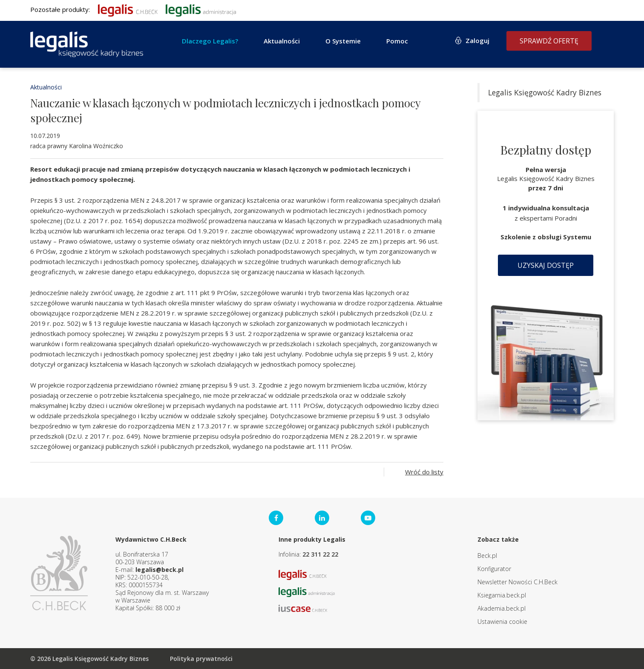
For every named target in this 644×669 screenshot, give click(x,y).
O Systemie (343, 41)
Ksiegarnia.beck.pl (502, 595)
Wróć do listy (424, 472)
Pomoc (397, 41)
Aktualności (282, 41)
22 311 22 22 (320, 554)
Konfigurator (494, 569)
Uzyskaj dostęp (546, 265)
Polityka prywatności (201, 659)
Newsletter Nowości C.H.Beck (517, 582)
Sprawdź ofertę (549, 41)
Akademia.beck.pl (502, 608)
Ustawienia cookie (502, 622)
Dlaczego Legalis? (210, 41)
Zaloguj (477, 40)
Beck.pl (487, 556)
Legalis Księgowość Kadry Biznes (545, 92)
